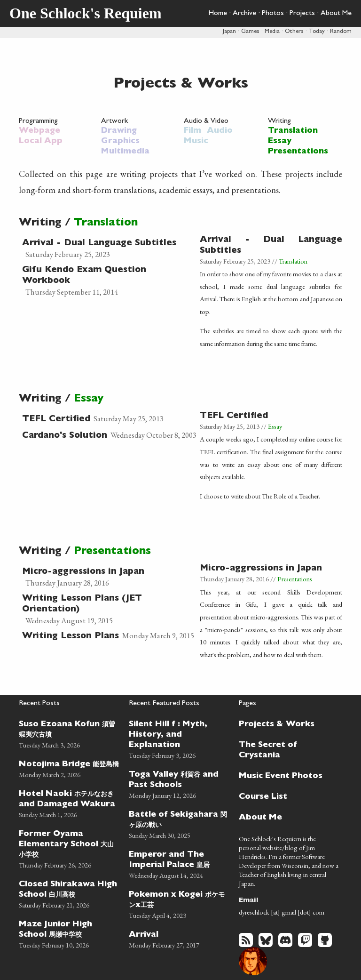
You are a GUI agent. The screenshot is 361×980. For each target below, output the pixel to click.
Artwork (114, 121)
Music (196, 142)
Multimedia (125, 152)
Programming (38, 121)
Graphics (120, 142)
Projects (302, 14)
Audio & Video (206, 121)
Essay (280, 142)
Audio (220, 131)
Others (294, 32)
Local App (41, 142)
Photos (273, 14)
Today (317, 32)
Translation (293, 131)
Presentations (298, 152)
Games (250, 32)
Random (341, 32)
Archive (244, 14)
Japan (229, 32)
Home (218, 14)
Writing (279, 121)
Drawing (119, 131)
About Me (336, 14)
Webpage (39, 131)
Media (272, 32)
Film (192, 131)
